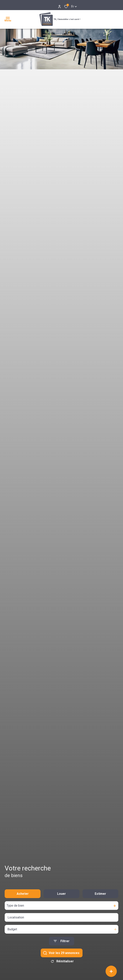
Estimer (100, 896)
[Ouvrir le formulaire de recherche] (62, 944)
